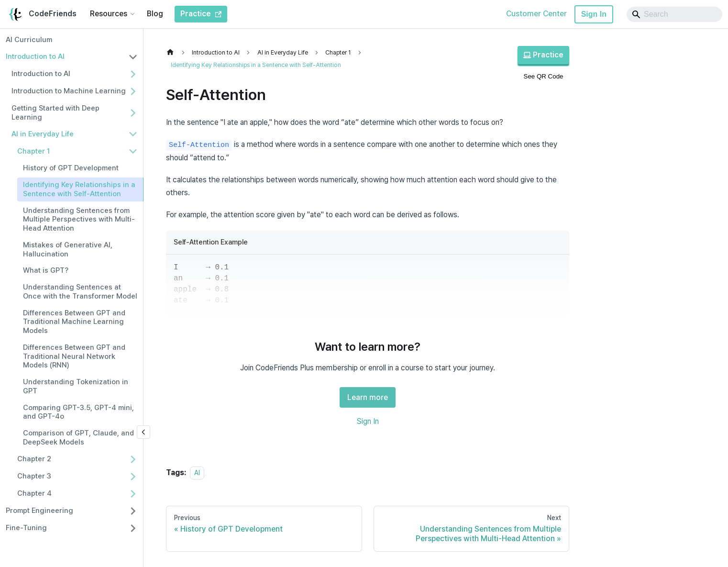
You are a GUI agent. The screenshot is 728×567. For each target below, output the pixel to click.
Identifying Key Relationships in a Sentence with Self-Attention (79, 189)
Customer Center (536, 14)
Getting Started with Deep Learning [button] (55, 113)
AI (197, 472)
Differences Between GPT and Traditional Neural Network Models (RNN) (74, 356)
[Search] (674, 14)
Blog (155, 14)
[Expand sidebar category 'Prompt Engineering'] (133, 511)
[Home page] (173, 52)
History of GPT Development (71, 168)
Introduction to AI (35, 56)
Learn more (368, 397)
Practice (543, 55)
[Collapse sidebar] (143, 432)
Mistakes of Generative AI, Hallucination (68, 250)
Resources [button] (109, 14)
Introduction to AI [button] (41, 74)
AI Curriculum (29, 40)
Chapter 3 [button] (34, 476)
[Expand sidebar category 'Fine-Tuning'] (133, 528)
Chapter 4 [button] (34, 493)
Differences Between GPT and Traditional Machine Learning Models (74, 322)
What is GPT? (46, 270)
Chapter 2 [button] (34, 459)
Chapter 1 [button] (33, 151)
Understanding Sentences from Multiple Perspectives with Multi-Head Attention (79, 220)
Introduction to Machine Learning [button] (69, 91)
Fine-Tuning (26, 528)
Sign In (594, 14)
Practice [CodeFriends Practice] (201, 14)
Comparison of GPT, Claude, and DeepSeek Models (78, 438)
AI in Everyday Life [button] (43, 134)
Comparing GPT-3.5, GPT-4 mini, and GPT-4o (78, 412)
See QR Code (544, 76)
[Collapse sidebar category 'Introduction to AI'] (133, 57)
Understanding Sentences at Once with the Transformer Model (80, 292)
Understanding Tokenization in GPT (76, 386)
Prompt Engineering (39, 511)
